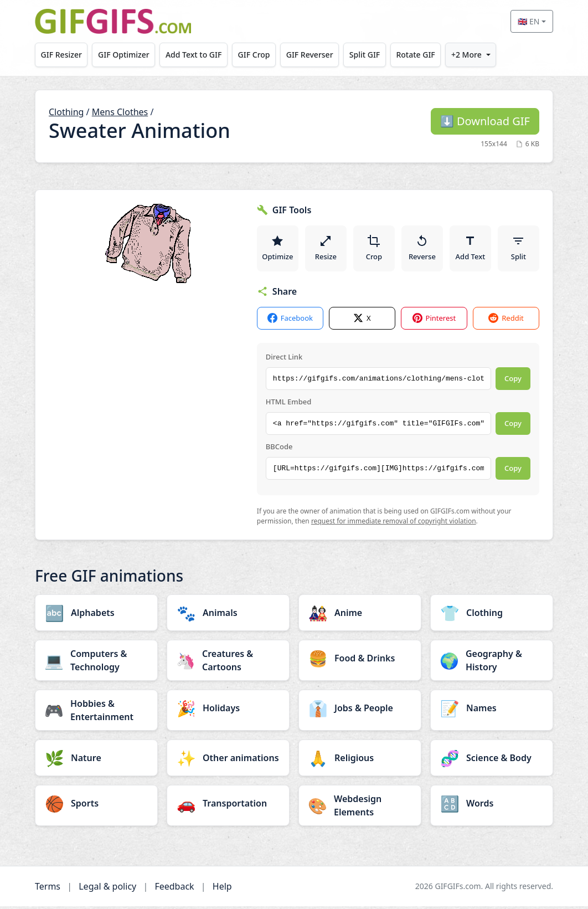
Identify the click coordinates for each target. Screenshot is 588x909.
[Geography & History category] (492, 663)
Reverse (423, 249)
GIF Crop (254, 55)
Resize (326, 249)
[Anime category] (360, 615)
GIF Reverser (310, 55)
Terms (48, 889)
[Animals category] (228, 615)
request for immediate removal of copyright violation (394, 524)
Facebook (290, 321)
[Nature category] (96, 761)
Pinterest (434, 321)
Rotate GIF (415, 55)
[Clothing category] (492, 615)
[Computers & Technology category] (96, 663)
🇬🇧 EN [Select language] (528, 21)
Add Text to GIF (194, 55)
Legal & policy (107, 889)
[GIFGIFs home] (113, 21)
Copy (513, 381)
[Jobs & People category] (360, 711)
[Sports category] (96, 806)
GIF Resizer (61, 55)
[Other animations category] (228, 761)
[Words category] (492, 806)
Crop (374, 249)
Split (519, 249)
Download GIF (485, 121)
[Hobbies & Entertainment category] (96, 713)
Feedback (174, 889)
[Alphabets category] (96, 615)
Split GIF (365, 55)
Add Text (471, 249)
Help (222, 889)
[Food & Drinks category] (360, 661)
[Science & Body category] (492, 761)
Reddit (506, 321)
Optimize (278, 249)
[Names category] (492, 711)
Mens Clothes (120, 112)
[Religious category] (360, 761)
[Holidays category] (228, 711)
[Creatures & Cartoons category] (228, 663)
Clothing (66, 112)
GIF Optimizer (124, 55)
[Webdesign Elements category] (360, 808)
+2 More (466, 55)
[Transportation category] (228, 806)
